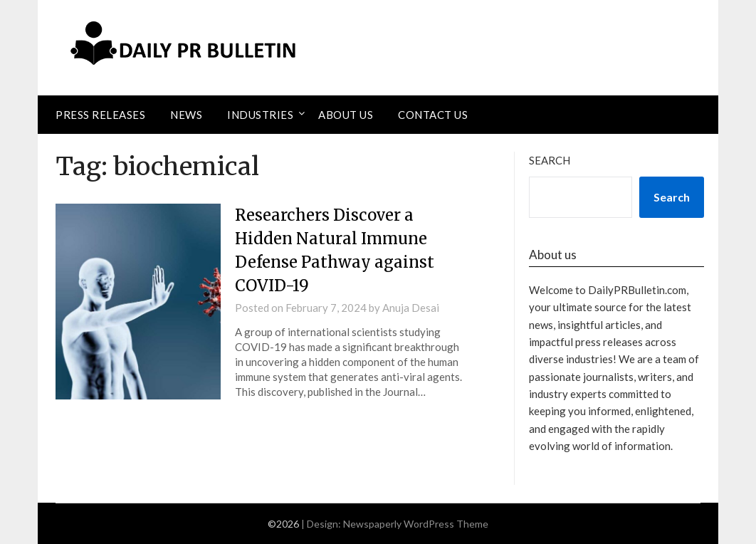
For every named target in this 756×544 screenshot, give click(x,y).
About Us (346, 115)
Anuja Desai (411, 308)
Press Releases (100, 115)
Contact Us (433, 115)
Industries (260, 115)
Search (550, 160)
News (186, 115)
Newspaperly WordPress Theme (416, 524)
